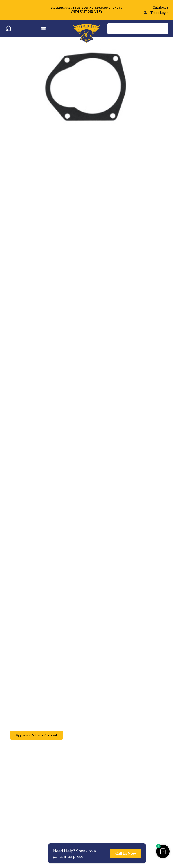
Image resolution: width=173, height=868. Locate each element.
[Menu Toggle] (5, 10)
